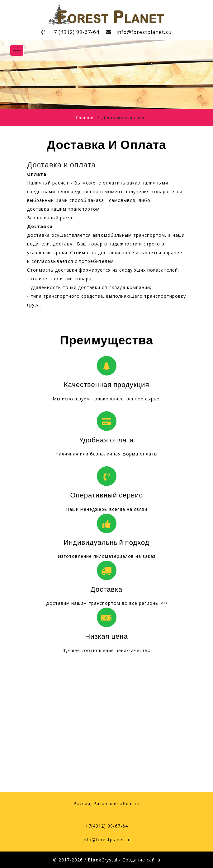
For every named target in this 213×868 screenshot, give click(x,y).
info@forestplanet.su (146, 32)
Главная (85, 118)
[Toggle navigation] (17, 50)
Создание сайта (141, 860)
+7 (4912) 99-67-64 (74, 32)
